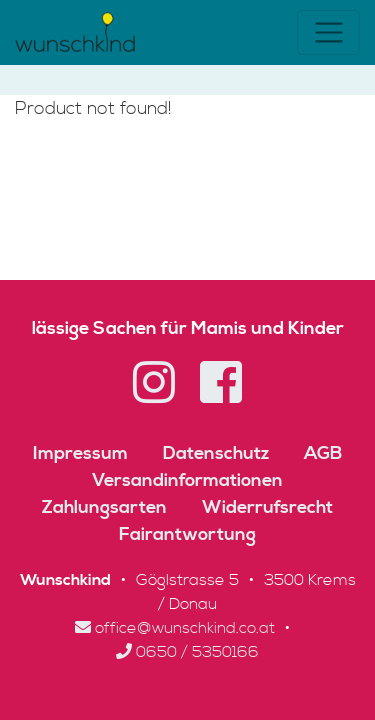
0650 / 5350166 (187, 652)
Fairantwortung (187, 534)
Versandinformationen (187, 480)
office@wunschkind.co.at (175, 628)
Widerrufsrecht (267, 507)
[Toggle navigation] (328, 32)
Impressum (80, 453)
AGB (323, 453)
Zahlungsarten (104, 507)
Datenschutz (216, 453)
